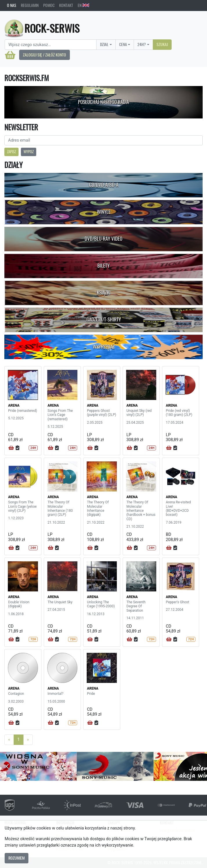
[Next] (28, 740)
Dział (104, 44)
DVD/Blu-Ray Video (104, 239)
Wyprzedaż (104, 347)
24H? (142, 44)
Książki (104, 293)
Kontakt (66, 5)
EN (83, 5)
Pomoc (49, 5)
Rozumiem (17, 858)
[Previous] (9, 740)
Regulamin (30, 5)
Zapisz (11, 152)
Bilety (104, 266)
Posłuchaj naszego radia (104, 102)
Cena (123, 44)
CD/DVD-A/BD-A (104, 185)
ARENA (14, 405)
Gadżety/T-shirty (104, 319)
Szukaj (162, 44)
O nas (12, 5)
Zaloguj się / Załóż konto (45, 55)
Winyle (104, 212)
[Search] (51, 45)
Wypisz (29, 152)
